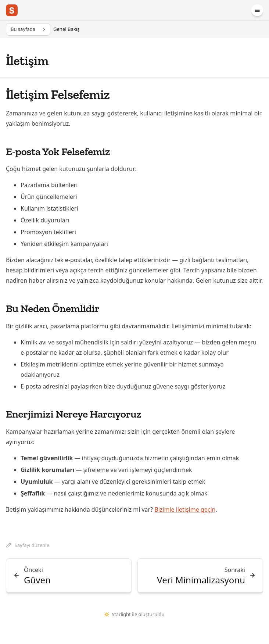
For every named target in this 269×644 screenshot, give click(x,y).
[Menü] (257, 10)
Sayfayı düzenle (28, 545)
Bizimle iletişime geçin (185, 509)
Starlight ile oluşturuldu (134, 614)
